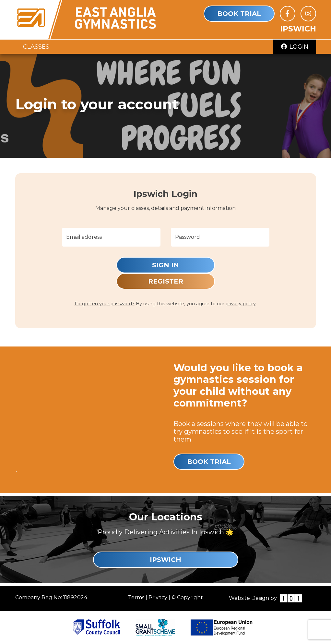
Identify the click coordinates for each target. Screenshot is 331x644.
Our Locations (166, 517)
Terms (136, 597)
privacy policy (241, 304)
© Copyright (187, 597)
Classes (36, 47)
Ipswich (165, 560)
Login (295, 47)
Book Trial (239, 14)
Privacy (158, 597)
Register (166, 281)
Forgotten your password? (105, 304)
